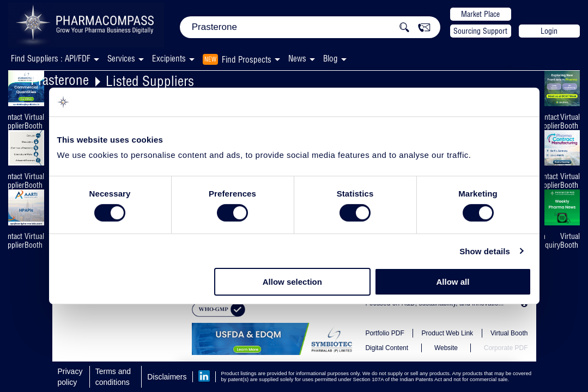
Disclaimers (167, 377)
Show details (485, 251)
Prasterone (60, 80)
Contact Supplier (548, 121)
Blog (331, 59)
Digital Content (387, 348)
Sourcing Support (480, 31)
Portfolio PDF (384, 333)
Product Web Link (448, 333)
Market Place (480, 14)
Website (446, 348)
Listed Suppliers (150, 81)
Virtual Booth (34, 121)
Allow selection (292, 282)
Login (549, 31)
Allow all (453, 282)
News (297, 59)
